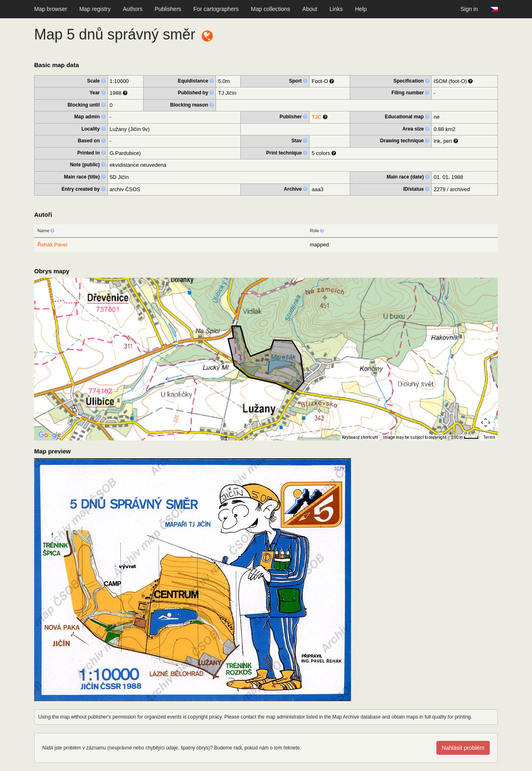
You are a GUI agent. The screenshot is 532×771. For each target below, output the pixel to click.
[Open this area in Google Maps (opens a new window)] (50, 435)
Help (361, 9)
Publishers (168, 9)
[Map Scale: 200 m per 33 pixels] (465, 438)
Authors (133, 9)
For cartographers (216, 9)
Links (336, 9)
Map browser (51, 9)
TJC (316, 117)
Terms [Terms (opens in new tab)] (489, 437)
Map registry (95, 9)
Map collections (271, 9)
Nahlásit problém (463, 748)
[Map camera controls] (486, 423)
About (310, 9)
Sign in (469, 9)
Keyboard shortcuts (360, 437)
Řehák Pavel (52, 245)
